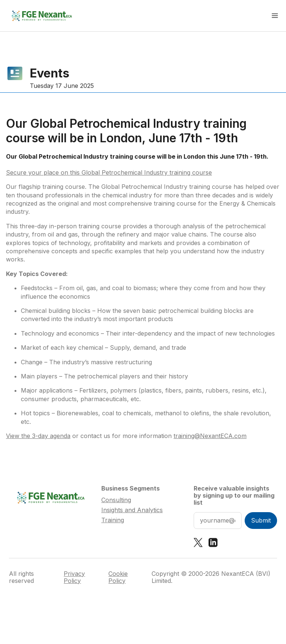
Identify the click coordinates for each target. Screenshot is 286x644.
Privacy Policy (74, 577)
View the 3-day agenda (38, 436)
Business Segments (131, 488)
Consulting (116, 500)
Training (113, 520)
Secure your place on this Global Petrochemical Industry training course (109, 172)
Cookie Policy (118, 577)
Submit (261, 520)
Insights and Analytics (132, 510)
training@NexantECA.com (210, 436)
